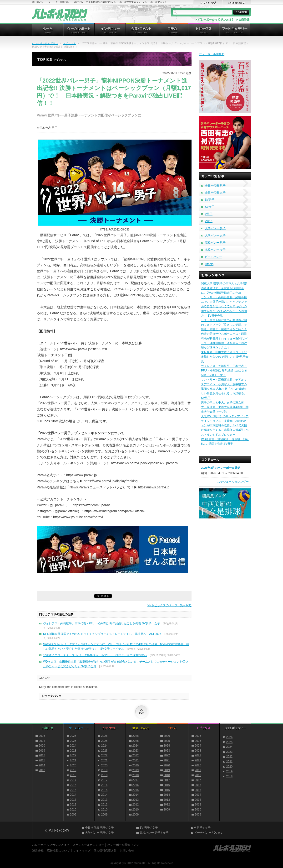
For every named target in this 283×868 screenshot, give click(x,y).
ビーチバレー (213, 257)
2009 (73, 815)
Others (209, 264)
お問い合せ (127, 851)
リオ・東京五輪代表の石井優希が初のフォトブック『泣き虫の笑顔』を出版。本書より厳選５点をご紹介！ (224, 325)
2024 (42, 741)
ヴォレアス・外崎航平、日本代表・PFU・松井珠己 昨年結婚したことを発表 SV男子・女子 (102, 623)
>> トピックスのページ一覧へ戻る (169, 605)
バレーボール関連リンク (123, 845)
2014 (42, 765)
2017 (42, 755)
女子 (111, 828)
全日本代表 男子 (215, 186)
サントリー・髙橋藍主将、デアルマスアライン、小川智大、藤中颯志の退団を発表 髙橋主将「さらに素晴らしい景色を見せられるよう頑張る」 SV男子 (224, 389)
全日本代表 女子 (215, 193)
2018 (73, 775)
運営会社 (38, 851)
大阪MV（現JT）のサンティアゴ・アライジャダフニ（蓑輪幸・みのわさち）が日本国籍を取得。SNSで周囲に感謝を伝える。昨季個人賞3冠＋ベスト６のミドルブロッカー (225, 426)
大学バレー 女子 (215, 235)
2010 (73, 810)
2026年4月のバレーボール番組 (221, 468)
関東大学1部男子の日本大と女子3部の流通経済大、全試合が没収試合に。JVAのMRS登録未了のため (224, 288)
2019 (42, 751)
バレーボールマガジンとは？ (51, 845)
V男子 (209, 214)
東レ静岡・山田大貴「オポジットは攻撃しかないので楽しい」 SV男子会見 (225, 357)
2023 (73, 751)
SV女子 (210, 207)
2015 (42, 760)
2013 (73, 800)
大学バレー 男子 (215, 228)
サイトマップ (82, 851)
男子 (103, 828)
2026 (42, 736)
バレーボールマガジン (45, 43)
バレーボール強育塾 (212, 54)
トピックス (69, 43)
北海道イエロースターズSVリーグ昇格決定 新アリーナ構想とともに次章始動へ (95, 655)
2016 (73, 785)
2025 (73, 741)
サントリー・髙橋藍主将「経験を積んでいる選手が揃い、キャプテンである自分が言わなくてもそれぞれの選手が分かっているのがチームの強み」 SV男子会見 (224, 306)
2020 (42, 746)
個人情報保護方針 (105, 851)
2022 (73, 755)
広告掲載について (58, 851)
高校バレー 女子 (215, 250)
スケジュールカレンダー (233, 482)
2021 (73, 760)
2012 (42, 770)
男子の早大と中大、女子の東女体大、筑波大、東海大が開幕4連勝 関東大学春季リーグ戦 (225, 407)
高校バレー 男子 (215, 243)
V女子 (209, 221)
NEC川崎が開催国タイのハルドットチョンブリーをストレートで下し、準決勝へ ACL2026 (102, 634)
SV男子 (210, 200)
